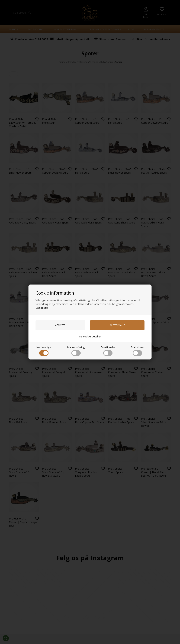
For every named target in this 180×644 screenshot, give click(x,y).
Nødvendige (44, 351)
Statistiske (137, 351)
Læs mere (42, 308)
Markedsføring (76, 351)
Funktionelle (108, 351)
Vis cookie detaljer (90, 336)
